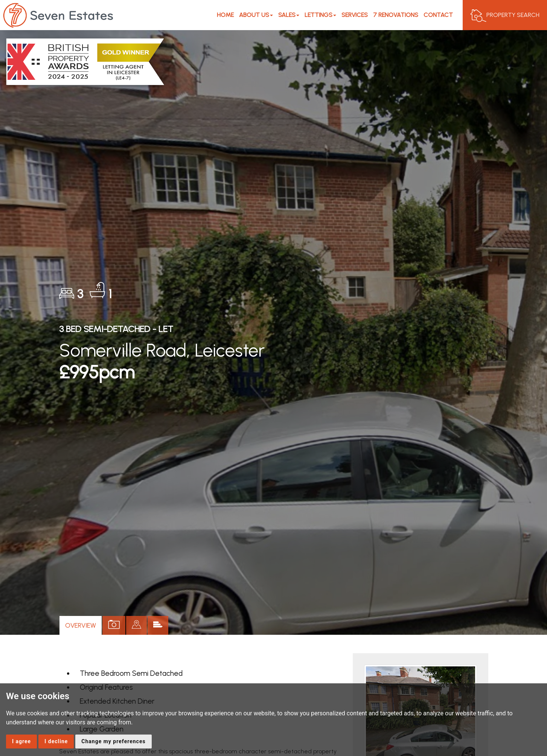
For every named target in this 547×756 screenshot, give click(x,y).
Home (225, 15)
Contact (438, 15)
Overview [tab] (81, 625)
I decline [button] (56, 741)
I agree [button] (21, 741)
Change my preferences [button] (113, 741)
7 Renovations (396, 15)
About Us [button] (256, 15)
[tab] (136, 625)
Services (355, 15)
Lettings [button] (320, 15)
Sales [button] (289, 15)
